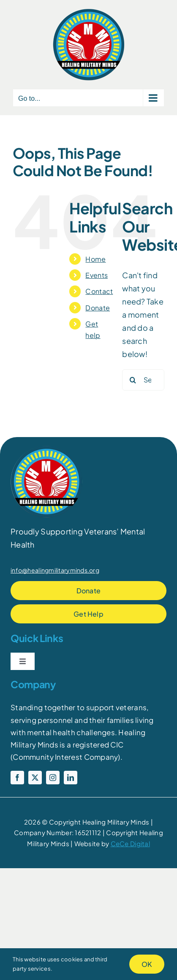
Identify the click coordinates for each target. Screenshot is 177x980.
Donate (98, 308)
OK (147, 964)
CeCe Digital (130, 843)
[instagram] (53, 778)
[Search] (133, 380)
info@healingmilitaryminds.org (55, 570)
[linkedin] (71, 778)
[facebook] (17, 778)
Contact (99, 291)
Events (97, 275)
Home (95, 259)
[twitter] (35, 778)
